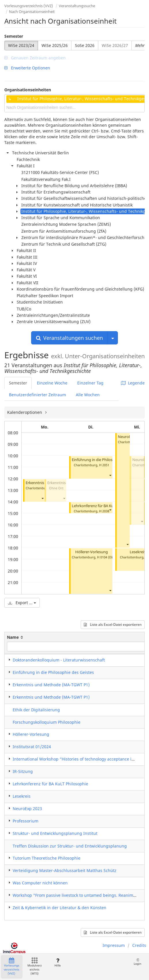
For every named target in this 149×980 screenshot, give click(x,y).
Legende (133, 383)
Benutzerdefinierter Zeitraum (37, 395)
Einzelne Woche (52, 383)
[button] (42, 498)
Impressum (114, 945)
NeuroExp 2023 (27, 809)
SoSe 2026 (85, 45)
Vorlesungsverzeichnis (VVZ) (29, 6)
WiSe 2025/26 (55, 45)
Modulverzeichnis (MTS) (35, 967)
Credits (139, 945)
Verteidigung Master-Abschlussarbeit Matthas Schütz (65, 870)
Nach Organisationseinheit (32, 12)
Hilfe (57, 963)
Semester (14, 36)
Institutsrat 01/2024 (32, 747)
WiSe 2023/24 (21, 45)
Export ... (22, 603)
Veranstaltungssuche (77, 6)
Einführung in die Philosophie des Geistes (107, 460)
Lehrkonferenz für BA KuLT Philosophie (105, 506)
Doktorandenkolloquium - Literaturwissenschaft (59, 660)
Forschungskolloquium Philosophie (47, 722)
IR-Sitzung (23, 771)
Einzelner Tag (90, 383)
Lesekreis (138, 552)
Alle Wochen (88, 395)
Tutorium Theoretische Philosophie (47, 858)
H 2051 (104, 465)
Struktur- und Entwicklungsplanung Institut (55, 833)
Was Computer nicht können (40, 883)
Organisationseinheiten (28, 90)
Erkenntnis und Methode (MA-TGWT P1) (51, 685)
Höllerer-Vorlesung (92, 552)
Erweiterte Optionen (27, 68)
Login (137, 962)
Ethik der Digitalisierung (36, 710)
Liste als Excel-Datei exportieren (113, 624)
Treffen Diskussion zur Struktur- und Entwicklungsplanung (70, 846)
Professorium (26, 821)
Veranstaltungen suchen (69, 338)
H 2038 (104, 511)
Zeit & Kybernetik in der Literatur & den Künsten (60, 908)
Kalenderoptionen (25, 412)
